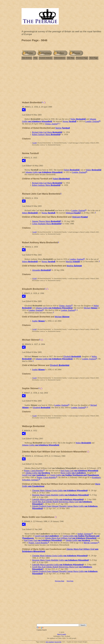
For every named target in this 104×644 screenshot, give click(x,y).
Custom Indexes (46, 58)
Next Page (94, 58)
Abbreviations (60, 58)
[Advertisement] (62, 82)
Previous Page (82, 58)
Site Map (71, 58)
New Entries (27, 58)
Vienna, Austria (51, 124)
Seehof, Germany (84, 534)
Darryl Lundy (62, 634)
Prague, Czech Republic (34, 471)
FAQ (35, 58)
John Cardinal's (50, 642)
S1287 (35, 143)
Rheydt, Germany (91, 543)
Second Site (58, 642)
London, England (92, 121)
